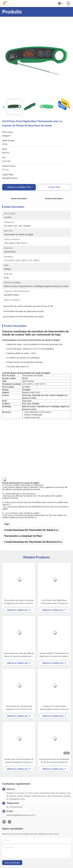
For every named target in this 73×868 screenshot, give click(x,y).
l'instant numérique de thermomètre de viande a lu (31, 530)
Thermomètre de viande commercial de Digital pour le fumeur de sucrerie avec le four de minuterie (19, 602)
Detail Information (19, 199)
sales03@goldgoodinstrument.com (21, 815)
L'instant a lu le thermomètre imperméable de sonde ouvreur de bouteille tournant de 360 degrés (54, 708)
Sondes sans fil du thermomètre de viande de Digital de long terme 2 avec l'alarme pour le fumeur (19, 761)
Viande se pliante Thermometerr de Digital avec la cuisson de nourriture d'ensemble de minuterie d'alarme (54, 655)
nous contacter (12, 863)
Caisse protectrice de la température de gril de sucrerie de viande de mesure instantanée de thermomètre (54, 761)
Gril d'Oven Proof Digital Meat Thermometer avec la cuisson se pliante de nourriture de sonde (54, 602)
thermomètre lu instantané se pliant (23, 536)
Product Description (54, 199)
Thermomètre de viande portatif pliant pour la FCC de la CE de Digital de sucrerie (19, 708)
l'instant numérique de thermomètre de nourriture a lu (33, 542)
